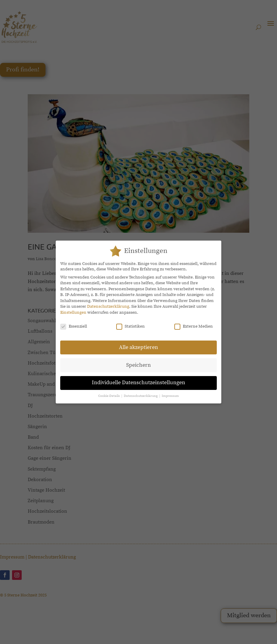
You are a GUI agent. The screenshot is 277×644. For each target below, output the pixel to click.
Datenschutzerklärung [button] (141, 392)
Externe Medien (194, 322)
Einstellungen (73, 309)
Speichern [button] (138, 361)
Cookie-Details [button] (109, 392)
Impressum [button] (170, 392)
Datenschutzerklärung (108, 303)
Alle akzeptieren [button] (138, 343)
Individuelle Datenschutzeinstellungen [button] (138, 379)
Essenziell (74, 322)
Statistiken (131, 322)
